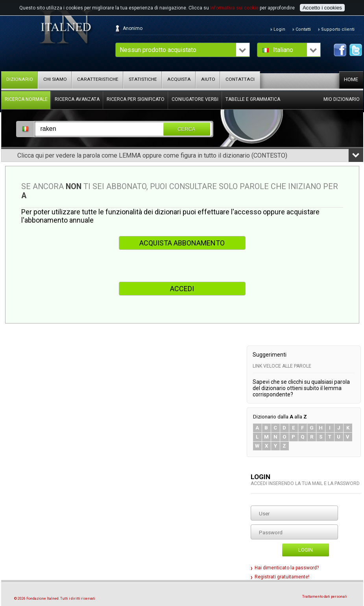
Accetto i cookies (322, 8)
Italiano (283, 50)
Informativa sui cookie (234, 8)
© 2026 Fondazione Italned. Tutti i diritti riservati (55, 599)
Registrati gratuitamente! (282, 577)
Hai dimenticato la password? (287, 568)
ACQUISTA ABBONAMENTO (182, 243)
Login (306, 550)
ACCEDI (182, 289)
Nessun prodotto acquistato (158, 50)
